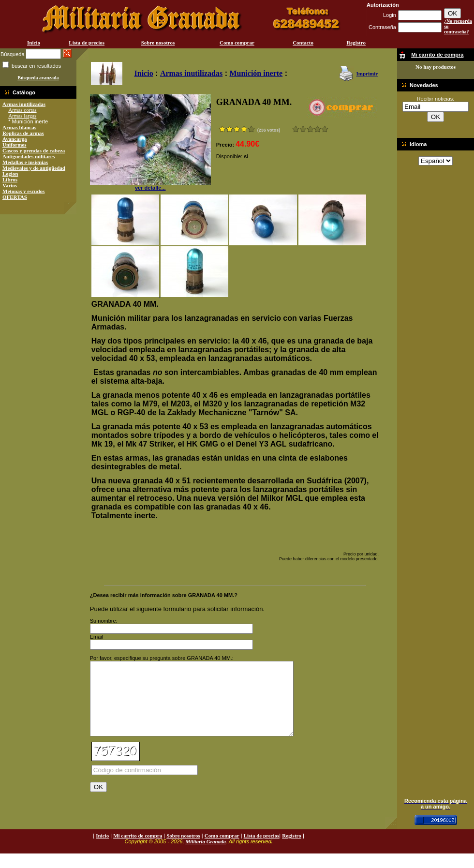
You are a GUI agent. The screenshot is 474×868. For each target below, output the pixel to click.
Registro (356, 43)
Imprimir (367, 74)
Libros (10, 180)
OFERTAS (15, 197)
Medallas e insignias (25, 162)
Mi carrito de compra (138, 850)
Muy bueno (318, 129)
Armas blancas (19, 127)
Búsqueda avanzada (38, 78)
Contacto (303, 43)
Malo (303, 129)
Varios (10, 185)
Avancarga (15, 139)
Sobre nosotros (158, 43)
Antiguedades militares (29, 156)
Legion (10, 174)
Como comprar (237, 43)
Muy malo (296, 129)
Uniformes (15, 145)
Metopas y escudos (23, 191)
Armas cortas (22, 110)
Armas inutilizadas (24, 104)
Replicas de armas (23, 133)
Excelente (325, 129)
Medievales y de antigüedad (34, 168)
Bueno (310, 129)
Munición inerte (256, 73)
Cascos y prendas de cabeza (34, 150)
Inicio (34, 43)
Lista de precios (87, 43)
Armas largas (22, 116)
